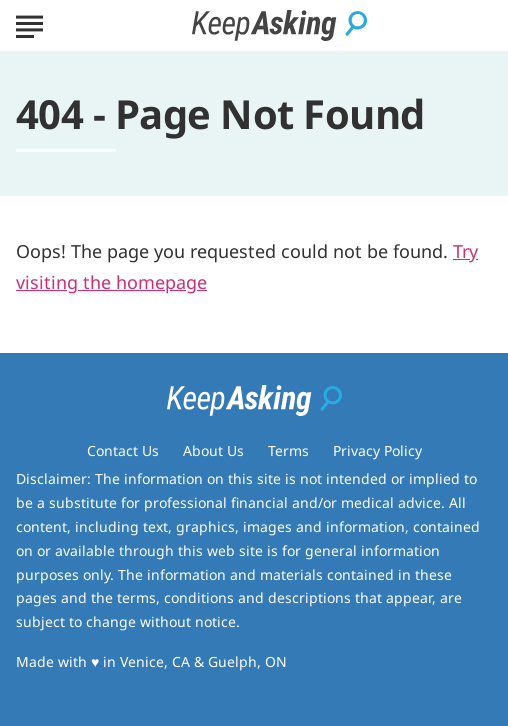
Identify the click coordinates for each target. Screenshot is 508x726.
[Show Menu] (29, 24)
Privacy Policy (377, 450)
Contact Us (123, 450)
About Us (213, 450)
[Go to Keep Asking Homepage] (279, 25)
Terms (288, 450)
